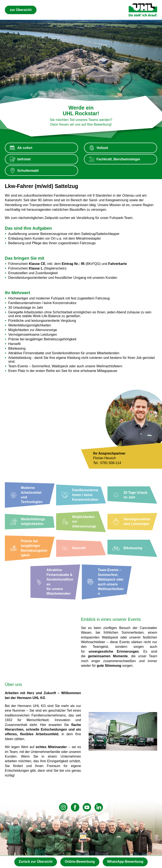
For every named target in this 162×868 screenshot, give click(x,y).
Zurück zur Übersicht (36, 862)
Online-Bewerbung (80, 862)
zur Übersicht (21, 10)
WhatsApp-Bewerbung (125, 862)
